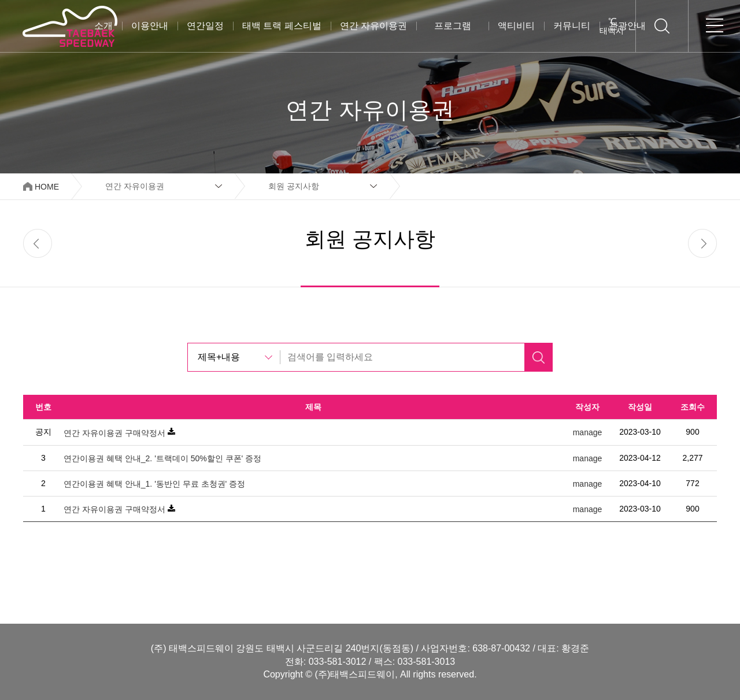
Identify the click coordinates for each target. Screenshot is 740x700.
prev (38, 243)
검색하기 (662, 26)
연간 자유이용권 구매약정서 (114, 433)
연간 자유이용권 (373, 26)
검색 (538, 357)
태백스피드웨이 (70, 26)
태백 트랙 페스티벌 (282, 26)
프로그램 (453, 26)
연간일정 (205, 26)
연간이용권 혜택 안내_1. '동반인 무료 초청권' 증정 (154, 484)
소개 (103, 26)
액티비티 (516, 26)
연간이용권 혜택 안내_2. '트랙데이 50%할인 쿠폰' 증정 (162, 458)
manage (588, 433)
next (702, 243)
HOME (47, 187)
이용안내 (150, 26)
